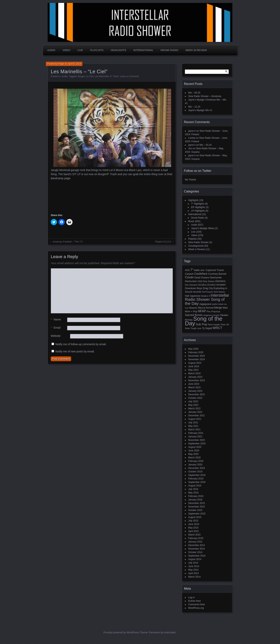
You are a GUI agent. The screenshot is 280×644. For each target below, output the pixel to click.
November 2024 (196, 359)
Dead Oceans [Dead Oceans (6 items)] (202, 278)
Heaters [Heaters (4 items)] (204, 296)
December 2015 (196, 503)
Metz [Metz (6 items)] (225, 308)
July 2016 (193, 489)
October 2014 (195, 552)
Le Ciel (90, 76)
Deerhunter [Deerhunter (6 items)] (216, 278)
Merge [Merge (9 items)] (218, 308)
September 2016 (197, 482)
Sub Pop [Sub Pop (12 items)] (202, 324)
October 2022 (195, 398)
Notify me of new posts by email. (75, 351)
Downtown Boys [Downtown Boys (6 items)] (194, 288)
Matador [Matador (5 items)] (193, 308)
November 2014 (196, 549)
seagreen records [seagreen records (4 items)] (211, 315)
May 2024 (193, 370)
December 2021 (196, 416)
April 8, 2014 (75, 64)
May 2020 (193, 454)
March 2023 (194, 387)
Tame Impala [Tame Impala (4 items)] (214, 325)
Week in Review (196, 50)
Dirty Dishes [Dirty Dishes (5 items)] (209, 281)
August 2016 (195, 486)
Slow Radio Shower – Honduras (205, 96)
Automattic (170, 632)
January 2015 (195, 542)
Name (56, 320)
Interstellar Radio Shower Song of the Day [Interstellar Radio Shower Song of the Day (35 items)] (207, 299)
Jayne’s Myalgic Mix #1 (200, 110)
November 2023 (196, 380)
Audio (51, 50)
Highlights (118, 50)
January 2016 (195, 500)
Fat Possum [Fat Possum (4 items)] (207, 292)
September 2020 (197, 444)
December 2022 (196, 394)
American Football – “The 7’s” (68, 242)
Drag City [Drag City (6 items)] (208, 288)
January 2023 (195, 391)
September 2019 (197, 475)
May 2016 (193, 493)
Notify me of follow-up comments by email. (81, 344)
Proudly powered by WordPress (121, 632)
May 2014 (193, 570)
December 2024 (196, 356)
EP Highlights (198, 207)
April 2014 (193, 573)
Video (66, 50)
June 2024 (194, 366)
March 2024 (194, 373)
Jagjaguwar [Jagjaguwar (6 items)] (205, 304)
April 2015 (193, 531)
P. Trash (114, 76)
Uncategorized (196, 246)
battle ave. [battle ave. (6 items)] (199, 270)
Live (80, 50)
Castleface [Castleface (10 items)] (201, 274)
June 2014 (194, 566)
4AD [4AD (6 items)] (187, 270)
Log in (191, 597)
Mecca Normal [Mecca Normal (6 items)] (206, 308)
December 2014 (196, 545)
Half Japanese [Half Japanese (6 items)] (193, 296)
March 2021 (194, 430)
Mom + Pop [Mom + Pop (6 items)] (191, 311)
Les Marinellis (102, 76)
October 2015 (195, 510)
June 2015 (194, 524)
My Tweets (190, 180)
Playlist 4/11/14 (163, 242)
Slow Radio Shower (198, 242)
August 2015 (195, 517)
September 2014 (197, 556)
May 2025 (193, 349)
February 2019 (196, 479)
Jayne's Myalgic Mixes (203, 228)
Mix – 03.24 (206, 145)
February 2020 (196, 461)
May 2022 (193, 405)
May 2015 (193, 528)
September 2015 (197, 514)
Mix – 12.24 (194, 107)
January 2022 (195, 412)
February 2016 (196, 496)
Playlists (97, 50)
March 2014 (194, 577)
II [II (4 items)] (209, 296)
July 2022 (193, 401)
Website (56, 336)
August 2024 (195, 363)
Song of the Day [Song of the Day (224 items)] (204, 321)
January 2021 (195, 437)
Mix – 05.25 (194, 93)
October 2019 (195, 472)
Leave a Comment (129, 76)
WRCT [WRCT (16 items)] (217, 328)
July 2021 (193, 423)
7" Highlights (198, 204)
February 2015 (196, 538)
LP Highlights (198, 211)
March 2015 (194, 535)
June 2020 (194, 451)
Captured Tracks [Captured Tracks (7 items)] (215, 270)
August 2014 (195, 559)
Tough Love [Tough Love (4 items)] (196, 328)
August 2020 (195, 447)
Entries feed (194, 601)
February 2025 (196, 352)
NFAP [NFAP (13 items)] (202, 311)
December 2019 (196, 468)
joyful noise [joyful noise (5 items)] (218, 304)
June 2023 (194, 384)
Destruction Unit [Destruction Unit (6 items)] (193, 281)
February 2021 (196, 433)
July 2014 (193, 563)
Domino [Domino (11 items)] (220, 281)
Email (56, 328)
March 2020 (194, 458)
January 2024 (195, 377)
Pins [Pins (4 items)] (209, 311)
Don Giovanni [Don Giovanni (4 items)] (191, 285)
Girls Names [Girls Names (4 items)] (219, 292)
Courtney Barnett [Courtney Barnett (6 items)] (217, 274)
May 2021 (193, 426)
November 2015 (196, 507)
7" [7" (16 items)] (192, 270)
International (143, 50)
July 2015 (193, 521)
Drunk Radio (169, 50)
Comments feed (196, 604)
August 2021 (195, 419)
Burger (81, 76)
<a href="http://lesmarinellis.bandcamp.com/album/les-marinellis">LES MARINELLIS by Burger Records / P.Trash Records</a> (112, 196)
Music (191, 221)
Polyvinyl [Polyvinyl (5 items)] (216, 311)
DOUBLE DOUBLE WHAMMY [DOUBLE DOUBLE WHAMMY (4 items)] (212, 285)
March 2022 (194, 408)
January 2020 (195, 465)
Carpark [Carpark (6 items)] (189, 274)
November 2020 (196, 440)
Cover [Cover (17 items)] (189, 277)
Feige (61, 64)
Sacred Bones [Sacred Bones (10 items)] (194, 315)
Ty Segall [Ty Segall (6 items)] (207, 328)
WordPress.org (196, 608)
